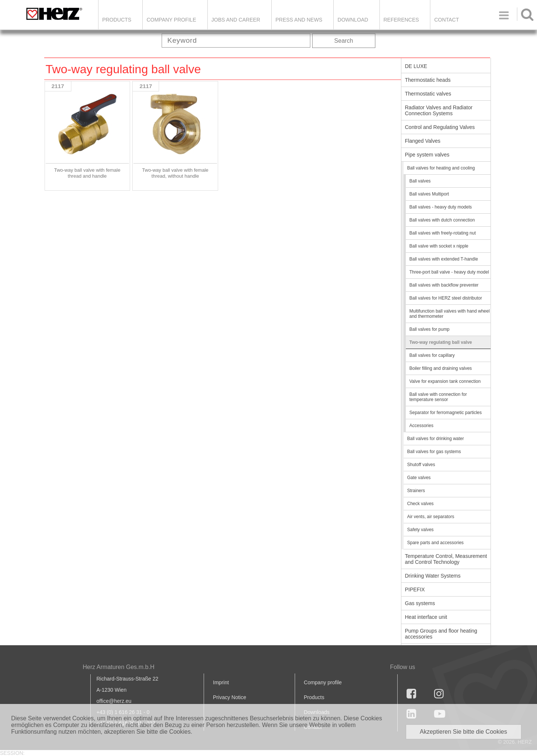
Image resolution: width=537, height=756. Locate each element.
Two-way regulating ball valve (441, 342)
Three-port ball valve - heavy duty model (449, 272)
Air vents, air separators (431, 517)
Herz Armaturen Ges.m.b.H (119, 667)
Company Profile (171, 20)
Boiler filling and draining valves (441, 368)
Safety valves (420, 530)
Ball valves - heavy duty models (441, 207)
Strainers (416, 491)
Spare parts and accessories (436, 543)
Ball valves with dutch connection (442, 220)
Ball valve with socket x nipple (439, 246)
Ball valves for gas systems (434, 452)
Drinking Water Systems (433, 576)
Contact (447, 20)
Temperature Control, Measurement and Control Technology (446, 559)
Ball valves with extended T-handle (444, 259)
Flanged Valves (423, 141)
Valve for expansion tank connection (445, 381)
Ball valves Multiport (429, 194)
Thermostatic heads (428, 80)
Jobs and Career (236, 20)
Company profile (323, 682)
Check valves (420, 504)
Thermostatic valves (428, 94)
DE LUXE (416, 66)
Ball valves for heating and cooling (441, 168)
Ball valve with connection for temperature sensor (438, 397)
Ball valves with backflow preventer (444, 285)
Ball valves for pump (430, 329)
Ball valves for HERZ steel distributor (446, 298)
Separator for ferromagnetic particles (446, 413)
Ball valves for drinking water (436, 439)
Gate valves (419, 478)
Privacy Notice (229, 697)
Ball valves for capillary (432, 355)
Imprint (221, 682)
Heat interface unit (426, 617)
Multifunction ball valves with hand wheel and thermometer (450, 314)
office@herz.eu (114, 701)
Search (344, 41)
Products (117, 20)
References (401, 20)
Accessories (422, 426)
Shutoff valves (421, 465)
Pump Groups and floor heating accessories (441, 634)
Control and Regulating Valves (440, 127)
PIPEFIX (415, 589)
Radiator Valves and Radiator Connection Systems (439, 110)
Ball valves (420, 181)
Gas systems (420, 603)
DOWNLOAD (353, 20)
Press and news (299, 20)
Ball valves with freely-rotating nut (443, 233)
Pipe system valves (427, 155)
